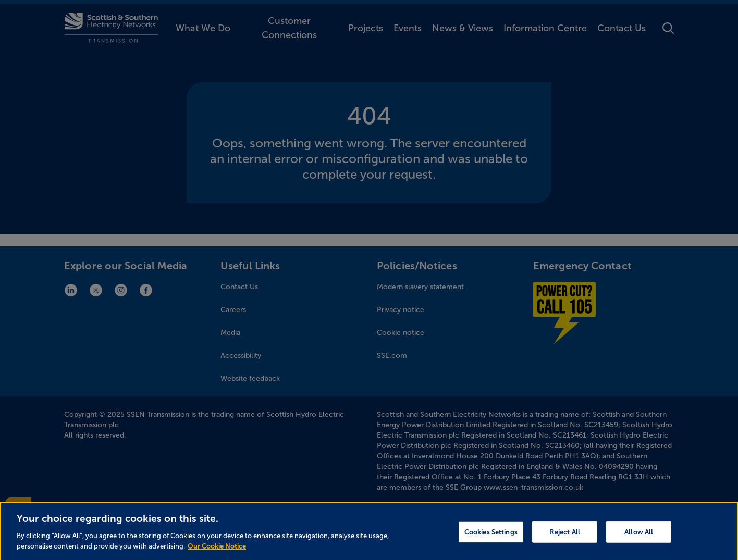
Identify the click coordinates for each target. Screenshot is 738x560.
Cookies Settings (491, 537)
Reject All (565, 537)
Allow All (639, 537)
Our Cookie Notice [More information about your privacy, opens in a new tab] (217, 551)
